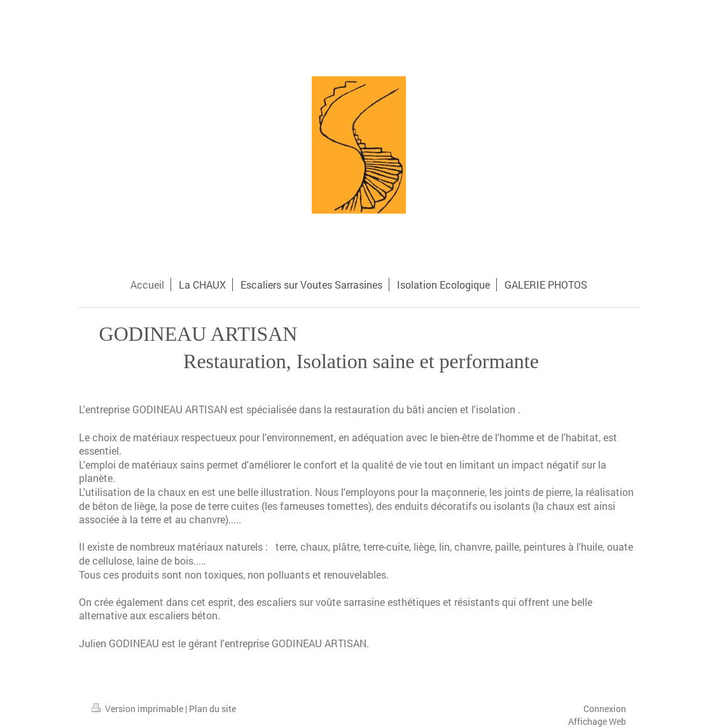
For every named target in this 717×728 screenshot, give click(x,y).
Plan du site (212, 709)
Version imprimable (138, 709)
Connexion (605, 709)
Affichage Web (597, 721)
